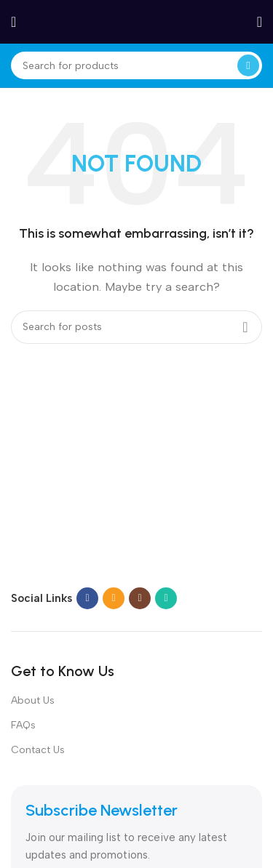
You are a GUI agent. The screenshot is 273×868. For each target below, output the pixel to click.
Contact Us (38, 750)
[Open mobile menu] (13, 22)
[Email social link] (114, 598)
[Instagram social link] (140, 598)
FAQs (23, 725)
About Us (33, 700)
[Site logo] (137, 21)
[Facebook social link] (87, 598)
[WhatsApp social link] (166, 598)
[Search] (136, 65)
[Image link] (102, 558)
